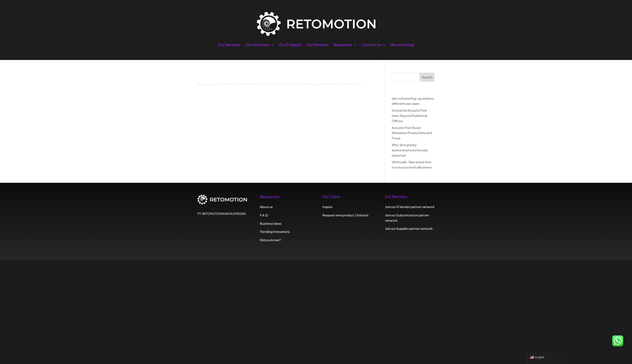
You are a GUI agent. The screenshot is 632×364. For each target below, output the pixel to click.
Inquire (328, 207)
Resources (343, 45)
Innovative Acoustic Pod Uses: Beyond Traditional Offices (409, 116)
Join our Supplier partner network (409, 228)
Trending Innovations (275, 232)
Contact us (371, 45)
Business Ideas (271, 223)
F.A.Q (264, 215)
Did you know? (270, 240)
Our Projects (290, 45)
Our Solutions (258, 45)
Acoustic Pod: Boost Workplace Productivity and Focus (412, 133)
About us (266, 207)
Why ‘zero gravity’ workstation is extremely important (410, 150)
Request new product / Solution (345, 215)
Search (427, 77)
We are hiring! (402, 45)
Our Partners (317, 45)
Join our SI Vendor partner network (410, 207)
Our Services (229, 45)
